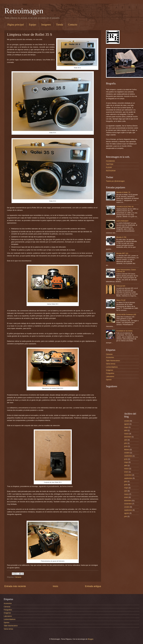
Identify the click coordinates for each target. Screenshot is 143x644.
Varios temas (111, 364)
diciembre (128, 437)
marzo (126, 434)
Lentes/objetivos (112, 367)
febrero (127, 450)
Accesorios (110, 357)
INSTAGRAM (111, 171)
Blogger (91, 639)
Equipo (33, 25)
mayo (126, 427)
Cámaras (18, 577)
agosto (127, 424)
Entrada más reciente (15, 586)
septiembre (128, 456)
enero (126, 472)
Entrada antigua (93, 586)
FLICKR (109, 167)
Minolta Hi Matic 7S (123, 192)
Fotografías (110, 373)
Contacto (73, 25)
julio (126, 443)
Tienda (60, 25)
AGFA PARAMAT (122, 221)
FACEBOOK (110, 161)
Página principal (16, 25)
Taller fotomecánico (113, 361)
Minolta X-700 (121, 237)
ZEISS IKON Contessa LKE (126, 314)
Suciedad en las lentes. (125, 331)
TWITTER (110, 164)
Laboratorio (110, 376)
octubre (127, 421)
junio (126, 446)
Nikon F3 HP (121, 300)
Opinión (109, 380)
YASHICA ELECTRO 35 (125, 207)
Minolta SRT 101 (122, 253)
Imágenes (46, 25)
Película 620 (121, 286)
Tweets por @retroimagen (115, 181)
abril (126, 430)
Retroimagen (24, 11)
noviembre (128, 475)
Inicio (55, 586)
